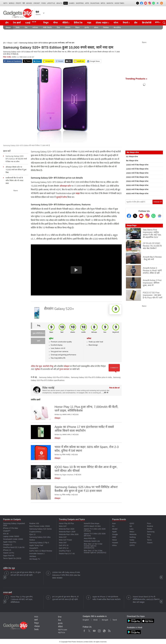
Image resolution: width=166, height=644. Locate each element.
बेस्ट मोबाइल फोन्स (132, 161)
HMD (114, 537)
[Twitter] (135, 216)
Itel (131, 526)
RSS (36, 617)
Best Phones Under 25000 (40, 526)
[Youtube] (141, 216)
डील (136, 23)
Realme (150, 526)
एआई (31, 22)
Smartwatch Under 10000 (13, 539)
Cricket (37, 3)
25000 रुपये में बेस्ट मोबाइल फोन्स (137, 181)
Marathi (110, 3)
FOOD (44, 3)
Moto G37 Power (65, 540)
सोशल (96, 28)
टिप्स (58, 28)
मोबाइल (8, 28)
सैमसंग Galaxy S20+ (59, 309)
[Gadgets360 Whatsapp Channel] (153, 216)
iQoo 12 (32, 534)
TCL (149, 537)
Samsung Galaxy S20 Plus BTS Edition (54, 377)
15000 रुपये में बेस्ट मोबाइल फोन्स (137, 173)
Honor (114, 540)
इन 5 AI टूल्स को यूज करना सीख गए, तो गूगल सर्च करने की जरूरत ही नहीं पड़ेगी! (26, 574)
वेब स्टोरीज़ (117, 28)
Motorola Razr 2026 (67, 529)
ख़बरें (16, 43)
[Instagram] (147, 216)
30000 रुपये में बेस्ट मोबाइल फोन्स (137, 185)
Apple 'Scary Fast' (36, 545)
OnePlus (133, 543)
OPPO (132, 545)
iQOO (132, 523)
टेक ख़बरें (17, 23)
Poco (149, 523)
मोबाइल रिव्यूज (131, 226)
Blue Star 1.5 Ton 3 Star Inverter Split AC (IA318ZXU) (95, 552)
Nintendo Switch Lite (92, 541)
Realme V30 (34, 523)
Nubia (132, 540)
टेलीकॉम (68, 28)
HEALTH (59, 3)
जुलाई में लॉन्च (61, 197)
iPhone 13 (7, 550)
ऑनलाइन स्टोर (65, 186)
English (86, 620)
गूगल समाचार (64, 369)
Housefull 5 (34, 548)
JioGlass (33, 556)
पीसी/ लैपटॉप (47, 28)
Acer (114, 523)
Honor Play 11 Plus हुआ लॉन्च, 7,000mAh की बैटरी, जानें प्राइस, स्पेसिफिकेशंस (22, 599)
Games (72, 3)
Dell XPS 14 (64, 548)
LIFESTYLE (51, 3)
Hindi (95, 620)
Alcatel (115, 529)
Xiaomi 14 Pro (9, 553)
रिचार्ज (125, 23)
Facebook (84, 630)
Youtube (94, 630)
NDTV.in (61, 632)
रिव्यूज (46, 23)
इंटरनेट (87, 28)
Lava (131, 529)
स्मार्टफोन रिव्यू (48, 366)
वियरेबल (106, 28)
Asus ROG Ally (90, 538)
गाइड (89, 23)
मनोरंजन (35, 28)
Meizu (132, 532)
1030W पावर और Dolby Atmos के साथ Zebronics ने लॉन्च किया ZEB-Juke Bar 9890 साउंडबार (66, 575)
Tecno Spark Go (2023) (12, 558)
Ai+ (113, 526)
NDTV (5, 3)
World (12, 3)
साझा (78, 193)
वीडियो (65, 23)
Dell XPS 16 (64, 545)
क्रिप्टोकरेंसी (147, 23)
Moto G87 (63, 543)
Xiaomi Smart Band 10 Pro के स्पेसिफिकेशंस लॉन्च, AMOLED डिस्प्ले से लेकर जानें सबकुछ (146, 599)
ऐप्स (26, 28)
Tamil (115, 620)
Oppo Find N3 (9, 556)
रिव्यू (39, 326)
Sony (149, 534)
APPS (87, 3)
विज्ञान (77, 28)
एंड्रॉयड (37, 369)
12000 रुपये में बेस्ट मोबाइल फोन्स (137, 169)
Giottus (32, 540)
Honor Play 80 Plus (66, 523)
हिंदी (24, 3)
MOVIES (29, 3)
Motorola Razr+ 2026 (67, 532)
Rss (109, 630)
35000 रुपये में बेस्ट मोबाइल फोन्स (137, 189)
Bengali (105, 620)
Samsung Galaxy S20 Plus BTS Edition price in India (91, 377)
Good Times (119, 3)
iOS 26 (6, 534)
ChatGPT (7, 531)
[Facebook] (129, 216)
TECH (66, 3)
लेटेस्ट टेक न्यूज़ (36, 366)
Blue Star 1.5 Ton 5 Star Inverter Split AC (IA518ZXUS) (93, 546)
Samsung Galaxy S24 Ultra (40, 537)
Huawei (115, 543)
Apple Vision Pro (10, 542)
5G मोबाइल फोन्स (132, 157)
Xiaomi (150, 543)
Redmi (150, 529)
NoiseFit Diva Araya (92, 523)
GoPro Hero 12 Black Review (41, 551)
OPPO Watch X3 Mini (92, 526)
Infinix (114, 545)
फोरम (116, 23)
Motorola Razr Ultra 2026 (69, 534)
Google (115, 534)
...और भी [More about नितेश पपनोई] (105, 393)
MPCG (103, 3)
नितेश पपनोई (7, 57)
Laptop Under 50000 (11, 536)
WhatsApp (104, 630)
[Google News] (160, 216)
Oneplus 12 (8, 545)
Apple (114, 532)
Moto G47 (63, 526)
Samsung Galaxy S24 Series (41, 529)
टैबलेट (18, 28)
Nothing (133, 537)
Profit (18, 3)
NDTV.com (63, 630)
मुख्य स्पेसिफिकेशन (39, 333)
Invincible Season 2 (37, 554)
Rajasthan (95, 3)
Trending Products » (136, 79)
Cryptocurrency (35, 532)
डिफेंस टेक (78, 23)
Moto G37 (63, 537)
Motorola (133, 534)
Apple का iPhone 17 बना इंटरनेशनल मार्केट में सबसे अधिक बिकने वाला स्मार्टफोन (107, 598)
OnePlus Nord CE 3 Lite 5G (14, 547)
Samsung (151, 532)
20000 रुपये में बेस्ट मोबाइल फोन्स (137, 177)
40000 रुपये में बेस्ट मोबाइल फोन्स (137, 194)
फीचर (55, 23)
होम (7, 23)
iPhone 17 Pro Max (11, 528)
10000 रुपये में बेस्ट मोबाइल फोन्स (137, 165)
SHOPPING (80, 3)
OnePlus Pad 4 (65, 551)
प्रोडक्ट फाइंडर (102, 23)
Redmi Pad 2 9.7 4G (67, 554)
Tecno (149, 540)
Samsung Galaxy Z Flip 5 (39, 543)
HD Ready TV (35, 559)
